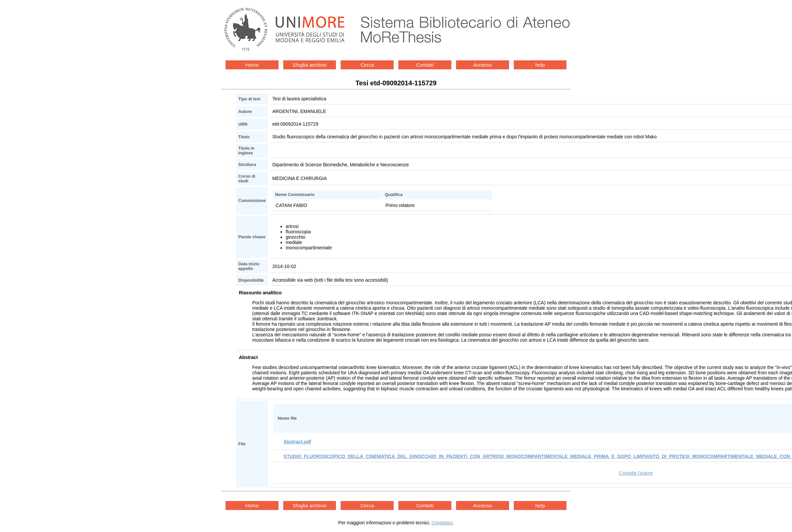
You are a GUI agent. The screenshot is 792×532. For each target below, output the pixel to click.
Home (252, 65)
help (540, 65)
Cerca (367, 65)
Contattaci (442, 523)
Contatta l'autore (636, 473)
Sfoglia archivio (310, 65)
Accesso (483, 65)
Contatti (425, 65)
